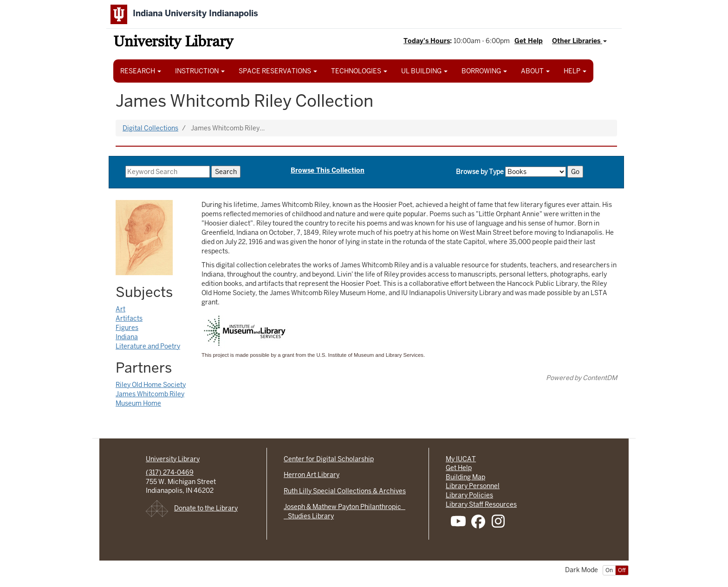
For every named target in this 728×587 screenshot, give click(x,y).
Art (120, 309)
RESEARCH (141, 71)
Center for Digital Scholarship (329, 459)
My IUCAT (461, 459)
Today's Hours (427, 41)
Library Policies (469, 495)
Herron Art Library (312, 475)
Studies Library (309, 516)
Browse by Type (480, 172)
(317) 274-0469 (170, 472)
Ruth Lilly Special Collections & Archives (345, 491)
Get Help (529, 41)
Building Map (465, 477)
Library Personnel (473, 486)
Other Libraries (579, 41)
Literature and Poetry (148, 346)
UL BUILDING (424, 71)
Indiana (127, 337)
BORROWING (484, 71)
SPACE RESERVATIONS (278, 71)
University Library (173, 43)
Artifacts (129, 318)
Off (622, 570)
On (609, 570)
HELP (575, 71)
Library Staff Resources (481, 504)
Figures (127, 328)
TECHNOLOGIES (359, 71)
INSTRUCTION (200, 71)
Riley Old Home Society (151, 385)
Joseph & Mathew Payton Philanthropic (344, 507)
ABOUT (535, 71)
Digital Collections (150, 128)
